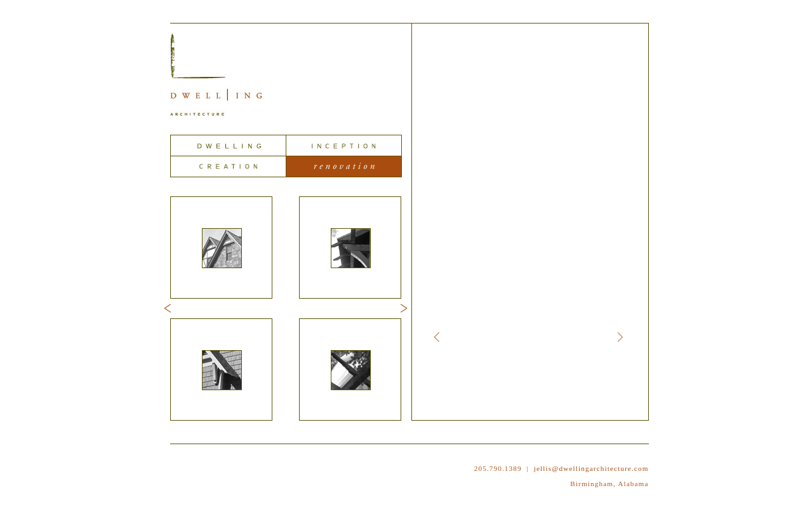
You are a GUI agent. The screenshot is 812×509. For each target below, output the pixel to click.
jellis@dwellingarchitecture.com (591, 468)
